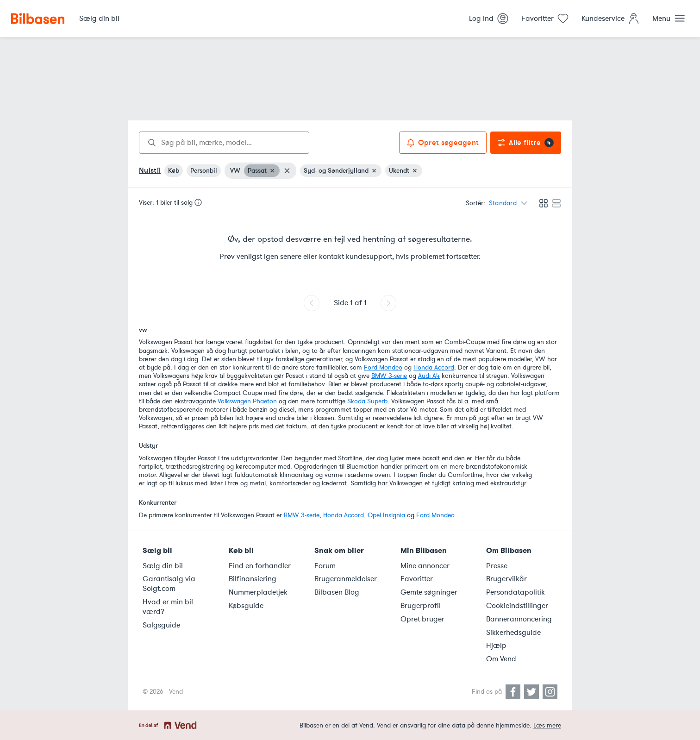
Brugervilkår (506, 579)
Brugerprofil (421, 606)
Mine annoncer (425, 566)
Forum (325, 566)
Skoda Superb (367, 401)
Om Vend (501, 659)
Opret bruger (422, 619)
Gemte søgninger (429, 592)
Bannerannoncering (519, 619)
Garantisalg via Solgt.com (169, 584)
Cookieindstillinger (517, 606)
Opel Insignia (386, 515)
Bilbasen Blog (337, 592)
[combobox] (224, 143)
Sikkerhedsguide (513, 633)
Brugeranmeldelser (346, 579)
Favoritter (417, 579)
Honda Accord (434, 367)
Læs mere (547, 725)
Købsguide (246, 606)
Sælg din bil (163, 566)
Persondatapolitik (516, 592)
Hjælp (496, 646)
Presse (497, 566)
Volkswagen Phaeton (247, 401)
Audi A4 (429, 376)
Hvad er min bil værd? (168, 607)
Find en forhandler (260, 566)
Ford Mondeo (383, 367)
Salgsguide (161, 625)
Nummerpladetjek (258, 592)
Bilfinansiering (253, 579)
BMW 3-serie (389, 376)
